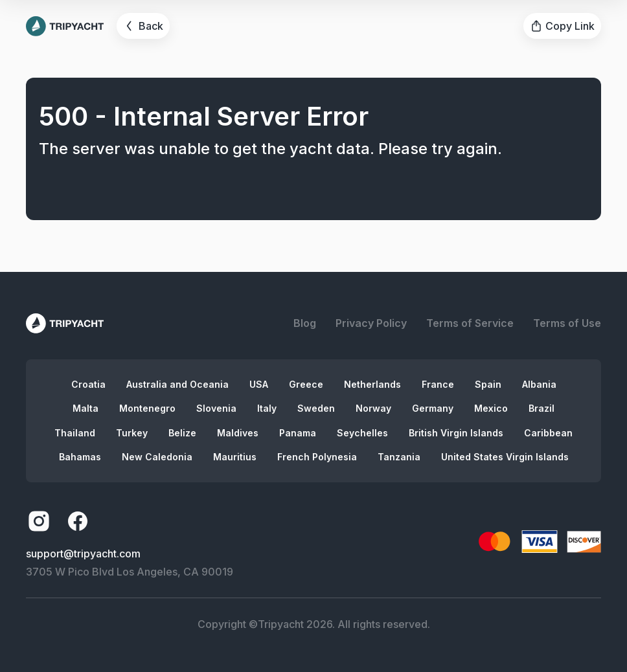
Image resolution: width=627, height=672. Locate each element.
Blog (305, 323)
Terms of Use (567, 323)
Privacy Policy (371, 323)
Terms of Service (470, 323)
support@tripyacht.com (83, 554)
